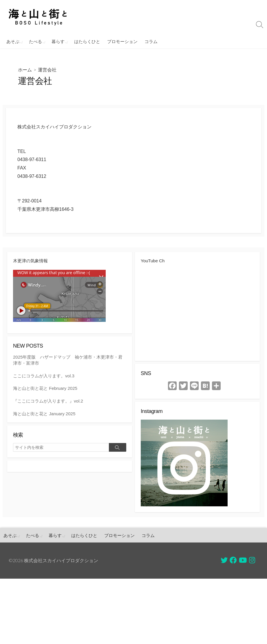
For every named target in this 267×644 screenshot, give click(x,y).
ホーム (25, 70)
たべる (35, 41)
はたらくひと (85, 41)
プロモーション (121, 41)
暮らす (57, 41)
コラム (149, 41)
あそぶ (13, 41)
